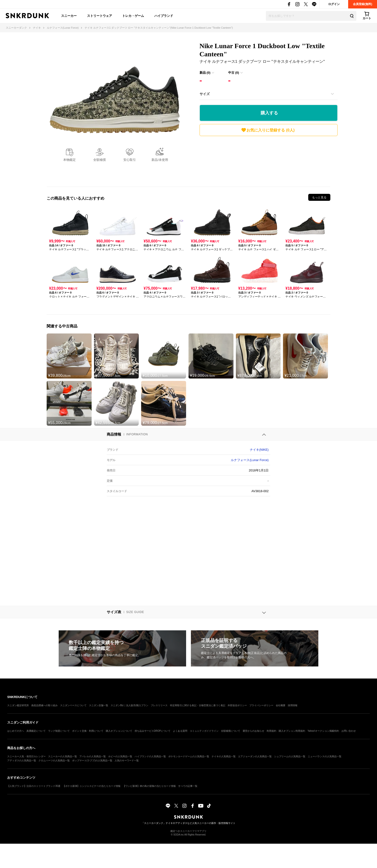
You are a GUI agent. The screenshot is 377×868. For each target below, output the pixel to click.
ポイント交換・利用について (88, 731)
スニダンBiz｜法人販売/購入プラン (129, 705)
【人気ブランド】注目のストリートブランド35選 (34, 786)
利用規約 (271, 731)
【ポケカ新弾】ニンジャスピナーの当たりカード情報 (92, 786)
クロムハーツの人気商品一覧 (54, 760)
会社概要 (281, 705)
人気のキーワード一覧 (127, 760)
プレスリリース (159, 705)
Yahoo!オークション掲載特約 (323, 731)
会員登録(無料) (363, 4)
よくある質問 (180, 731)
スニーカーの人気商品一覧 (63, 756)
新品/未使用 (160, 160)
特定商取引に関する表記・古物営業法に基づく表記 (198, 705)
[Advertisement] (269, 160)
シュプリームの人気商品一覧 (290, 756)
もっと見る (319, 197)
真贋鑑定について (36, 731)
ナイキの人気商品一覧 (224, 756)
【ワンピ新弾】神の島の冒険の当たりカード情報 (149, 786)
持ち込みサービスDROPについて (153, 731)
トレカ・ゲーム (133, 16)
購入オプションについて (119, 731)
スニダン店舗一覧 (99, 705)
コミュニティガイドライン (204, 731)
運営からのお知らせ (253, 731)
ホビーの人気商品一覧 (120, 756)
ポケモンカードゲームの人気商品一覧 (189, 756)
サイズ (205, 94)
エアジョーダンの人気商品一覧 (255, 756)
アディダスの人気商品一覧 (22, 760)
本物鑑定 (69, 160)
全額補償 (100, 160)
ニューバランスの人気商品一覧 (325, 756)
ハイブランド (164, 16)
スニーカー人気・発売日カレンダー (26, 756)
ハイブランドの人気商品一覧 (150, 756)
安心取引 (130, 160)
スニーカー (69, 16)
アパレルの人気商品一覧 (93, 756)
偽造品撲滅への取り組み (44, 705)
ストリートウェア (100, 16)
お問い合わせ (349, 731)
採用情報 (293, 705)
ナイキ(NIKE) (259, 450)
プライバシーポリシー (261, 705)
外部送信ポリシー (237, 705)
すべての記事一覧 (188, 786)
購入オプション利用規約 (292, 731)
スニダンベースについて (73, 705)
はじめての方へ (16, 731)
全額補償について (231, 731)
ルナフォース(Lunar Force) (250, 460)
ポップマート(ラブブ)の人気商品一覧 (92, 760)
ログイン (334, 4)
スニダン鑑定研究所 (18, 705)
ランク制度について (59, 731)
